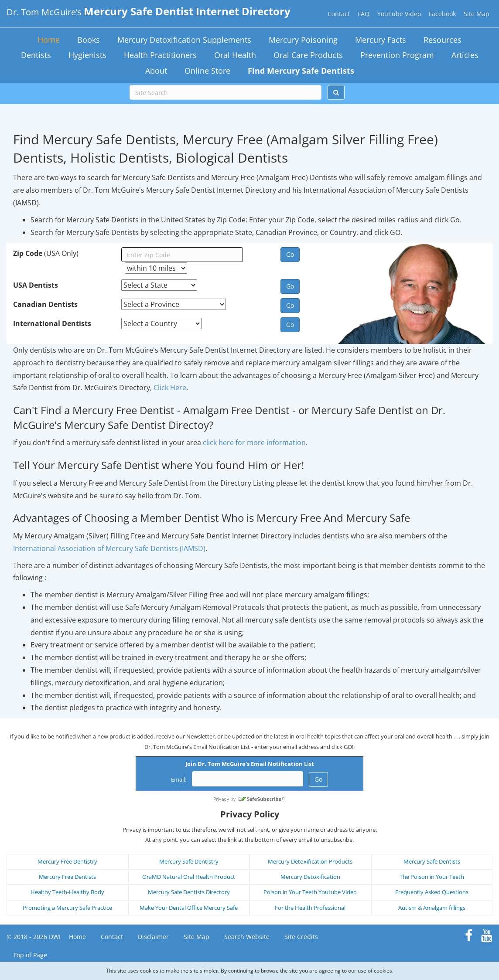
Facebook (442, 14)
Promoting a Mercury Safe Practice (67, 908)
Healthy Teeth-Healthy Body (67, 892)
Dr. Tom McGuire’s (149, 12)
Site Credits (301, 937)
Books (89, 40)
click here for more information (254, 442)
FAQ (364, 14)
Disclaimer (153, 937)
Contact (339, 14)
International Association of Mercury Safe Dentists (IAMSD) (109, 548)
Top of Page (30, 955)
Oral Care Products (308, 55)
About (156, 71)
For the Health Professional (310, 908)
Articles (465, 55)
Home (49, 40)
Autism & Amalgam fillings (432, 908)
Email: (179, 779)
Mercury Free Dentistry (67, 861)
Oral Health (235, 55)
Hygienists (87, 55)
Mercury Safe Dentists (432, 861)
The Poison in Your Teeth (432, 877)
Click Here (170, 388)
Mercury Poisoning (303, 40)
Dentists (36, 55)
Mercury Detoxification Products (310, 861)
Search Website (247, 937)
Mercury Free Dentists (67, 877)
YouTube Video (399, 14)
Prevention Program (397, 55)
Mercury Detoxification (310, 877)
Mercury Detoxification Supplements (184, 40)
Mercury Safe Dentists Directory (189, 892)
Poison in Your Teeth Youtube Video (310, 892)
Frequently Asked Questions (432, 892)
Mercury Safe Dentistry (189, 861)
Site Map (477, 14)
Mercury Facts (381, 40)
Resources (443, 40)
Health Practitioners (160, 55)
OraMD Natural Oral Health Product (189, 877)
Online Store (207, 71)
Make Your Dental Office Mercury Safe (189, 908)
